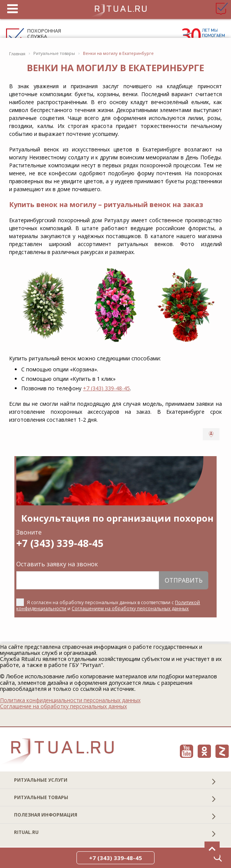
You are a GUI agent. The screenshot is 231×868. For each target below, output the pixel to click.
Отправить (184, 580)
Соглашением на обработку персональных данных (130, 609)
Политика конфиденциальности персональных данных (70, 700)
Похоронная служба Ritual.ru (44, 36)
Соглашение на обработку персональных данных (63, 706)
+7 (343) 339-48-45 (106, 388)
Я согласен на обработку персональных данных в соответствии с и (108, 605)
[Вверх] (212, 849)
